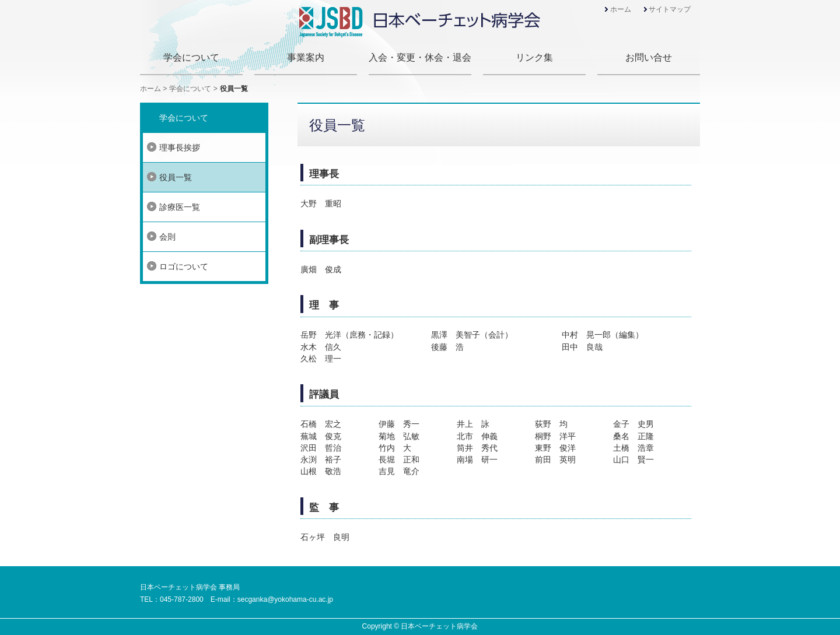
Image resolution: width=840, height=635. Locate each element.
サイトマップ (670, 9)
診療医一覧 (180, 207)
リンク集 (534, 57)
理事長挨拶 (180, 148)
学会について (191, 57)
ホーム (621, 9)
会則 (167, 237)
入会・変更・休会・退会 (420, 57)
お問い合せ (649, 57)
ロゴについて (184, 266)
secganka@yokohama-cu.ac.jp (285, 599)
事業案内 (306, 57)
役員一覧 (176, 177)
